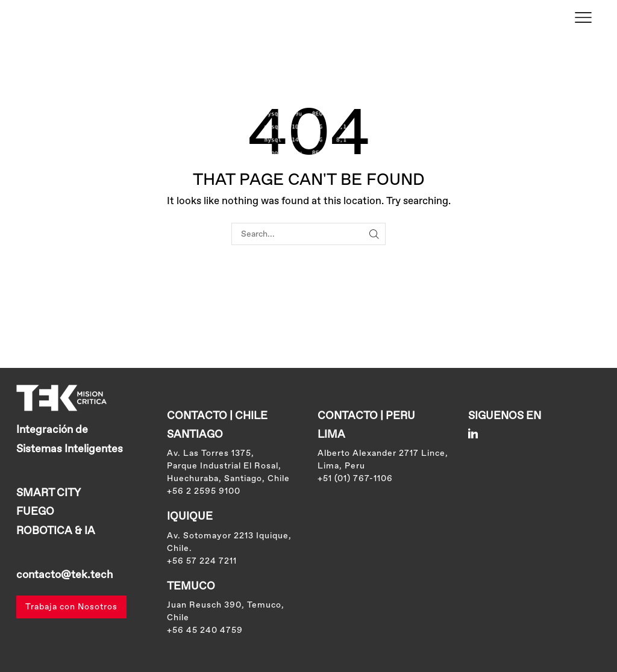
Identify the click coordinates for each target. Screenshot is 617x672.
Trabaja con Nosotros (71, 607)
